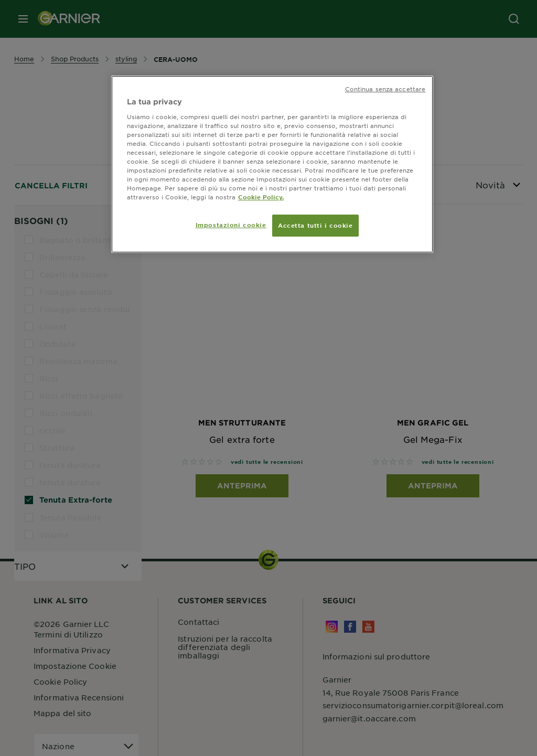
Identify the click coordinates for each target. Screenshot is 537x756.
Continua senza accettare (385, 89)
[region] (272, 164)
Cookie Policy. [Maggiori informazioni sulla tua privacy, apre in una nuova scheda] (261, 197)
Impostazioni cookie (231, 225)
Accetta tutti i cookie (315, 225)
